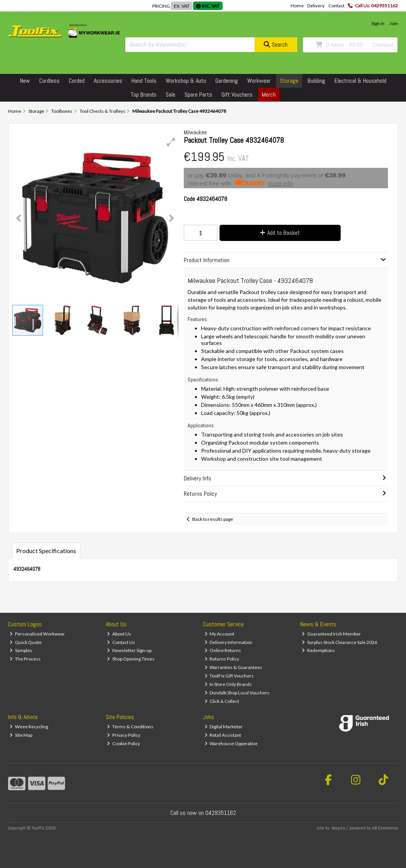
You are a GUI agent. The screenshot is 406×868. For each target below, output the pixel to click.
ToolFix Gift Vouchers (229, 676)
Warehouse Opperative (231, 743)
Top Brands (144, 94)
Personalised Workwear (37, 634)
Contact (336, 6)
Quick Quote (26, 642)
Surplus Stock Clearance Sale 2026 (339, 642)
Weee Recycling (29, 727)
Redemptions (318, 650)
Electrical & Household (360, 81)
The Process (25, 659)
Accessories (108, 81)
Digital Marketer (224, 727)
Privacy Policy (124, 735)
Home (297, 6)
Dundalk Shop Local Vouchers (237, 693)
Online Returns (223, 650)
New (25, 81)
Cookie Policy (123, 743)
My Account (220, 634)
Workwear (259, 81)
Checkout (383, 45)
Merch (269, 94)
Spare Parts (198, 94)
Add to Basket (280, 233)
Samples (21, 650)
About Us (119, 634)
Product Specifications (46, 551)
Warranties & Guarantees (234, 667)
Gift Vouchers (237, 94)
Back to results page (213, 519)
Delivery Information (229, 642)
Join (394, 23)
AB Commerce (385, 828)
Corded (77, 81)
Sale (171, 94)
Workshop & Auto (186, 81)
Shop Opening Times (131, 659)
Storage (289, 81)
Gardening (227, 81)
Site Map (21, 735)
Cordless (49, 81)
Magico (339, 828)
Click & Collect (222, 701)
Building (316, 81)
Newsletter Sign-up (129, 650)
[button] (171, 142)
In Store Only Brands (228, 684)
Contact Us (121, 642)
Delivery (316, 6)
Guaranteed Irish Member (331, 634)
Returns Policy (222, 659)
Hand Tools (144, 81)
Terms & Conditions (130, 727)
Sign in (378, 23)
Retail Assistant (223, 735)
